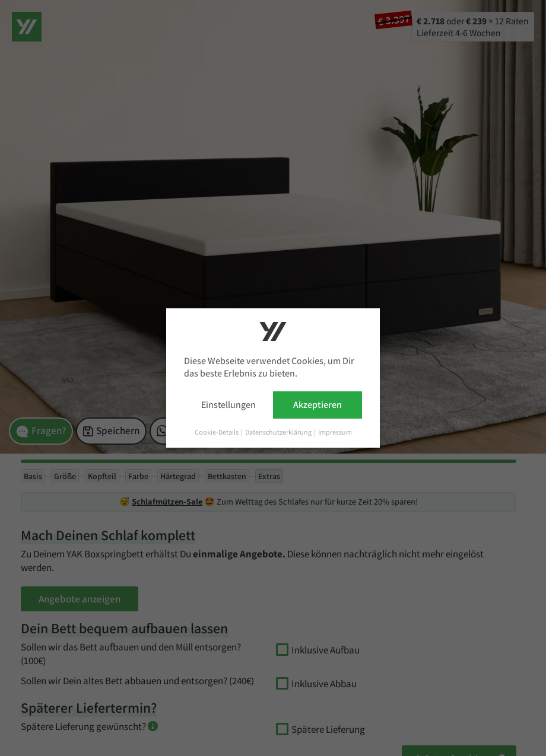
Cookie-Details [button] (217, 432)
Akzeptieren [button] (318, 405)
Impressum (335, 432)
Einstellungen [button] (228, 405)
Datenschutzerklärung (279, 432)
